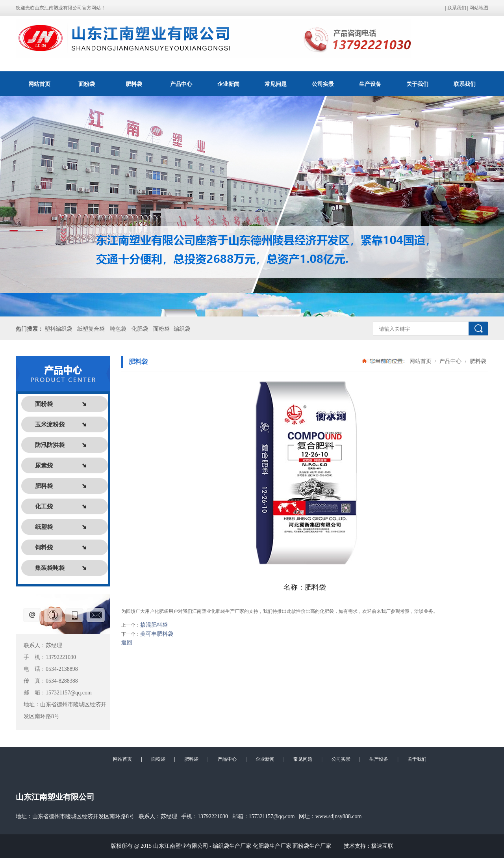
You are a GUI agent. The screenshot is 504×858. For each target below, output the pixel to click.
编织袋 (182, 329)
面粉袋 (87, 84)
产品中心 (181, 84)
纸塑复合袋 (91, 329)
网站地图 (479, 8)
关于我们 (417, 84)
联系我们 (457, 8)
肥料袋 (134, 84)
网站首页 (39, 84)
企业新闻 (228, 84)
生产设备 (370, 84)
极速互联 (382, 846)
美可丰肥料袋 (157, 634)
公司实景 (323, 84)
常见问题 (276, 84)
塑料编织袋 (58, 329)
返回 (127, 643)
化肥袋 (140, 329)
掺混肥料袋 (154, 625)
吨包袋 (118, 329)
